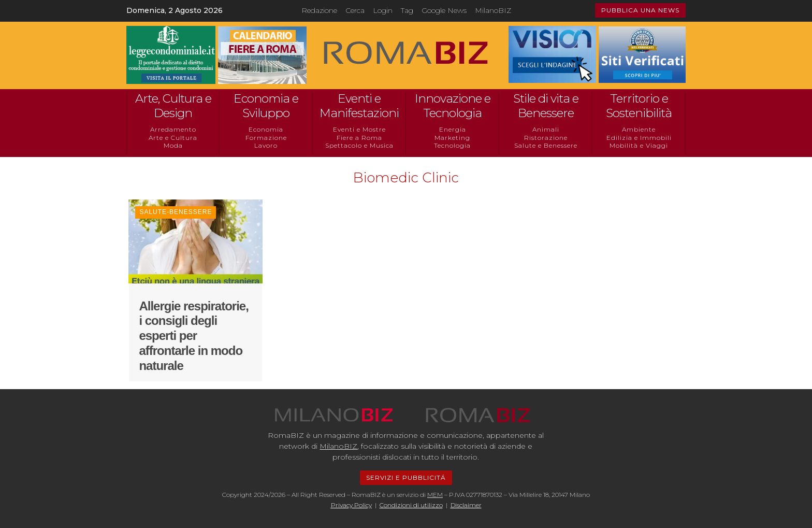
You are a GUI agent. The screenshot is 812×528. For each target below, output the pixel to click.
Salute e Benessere (546, 145)
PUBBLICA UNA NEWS (640, 10)
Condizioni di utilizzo (411, 505)
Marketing (452, 138)
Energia (453, 129)
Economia (266, 129)
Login (383, 10)
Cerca (355, 10)
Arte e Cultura (173, 138)
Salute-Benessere (176, 212)
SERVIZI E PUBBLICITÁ (406, 477)
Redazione (319, 10)
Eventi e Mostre (359, 129)
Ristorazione (546, 138)
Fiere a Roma (359, 138)
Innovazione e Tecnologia (453, 106)
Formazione (266, 138)
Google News (444, 10)
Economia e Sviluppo (266, 106)
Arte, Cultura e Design (173, 106)
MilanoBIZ (493, 10)
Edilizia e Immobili (639, 138)
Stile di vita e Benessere (546, 106)
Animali (546, 129)
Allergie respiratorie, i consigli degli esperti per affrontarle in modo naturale (193, 336)
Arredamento (173, 129)
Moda (173, 145)
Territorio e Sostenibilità (639, 106)
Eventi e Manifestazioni (359, 106)
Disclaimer (466, 505)
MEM (435, 495)
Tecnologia (452, 145)
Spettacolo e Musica (359, 145)
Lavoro (266, 145)
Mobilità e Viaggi (639, 145)
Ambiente (639, 129)
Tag (407, 10)
